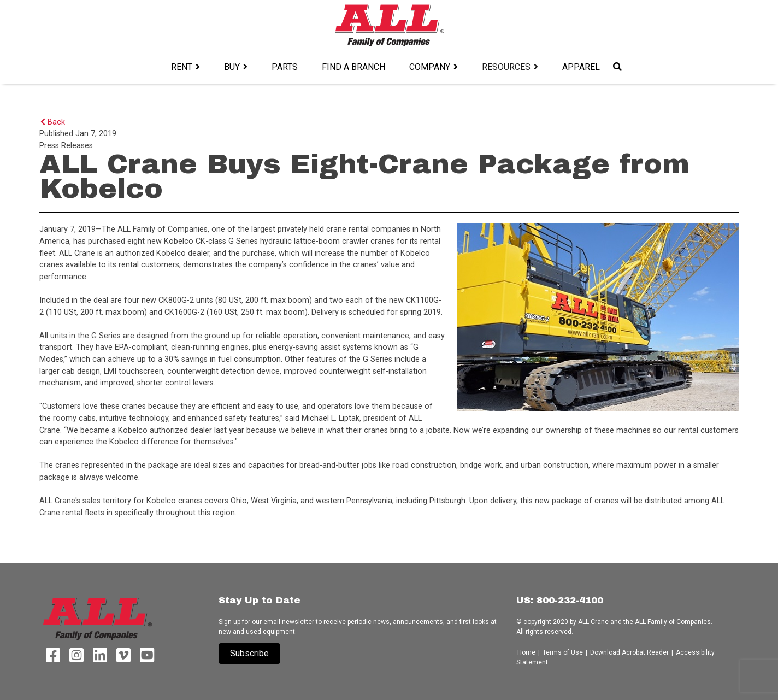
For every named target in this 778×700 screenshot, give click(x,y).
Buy (232, 67)
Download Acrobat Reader (629, 652)
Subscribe (249, 653)
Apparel (581, 67)
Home (527, 652)
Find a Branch (353, 67)
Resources (506, 67)
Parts (285, 67)
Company (430, 67)
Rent (182, 67)
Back (53, 122)
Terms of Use (563, 652)
